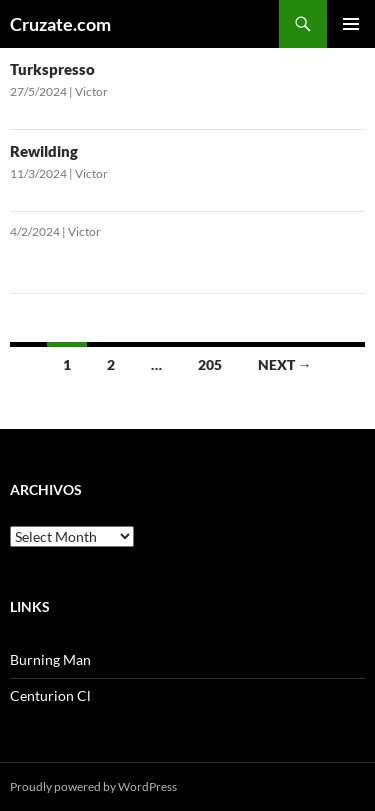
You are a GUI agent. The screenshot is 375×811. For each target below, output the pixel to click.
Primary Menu (351, 24)
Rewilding (44, 151)
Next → (285, 364)
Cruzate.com (60, 24)
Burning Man (50, 659)
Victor (91, 91)
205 (210, 364)
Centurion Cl (50, 695)
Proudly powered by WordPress (93, 786)
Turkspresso (52, 69)
